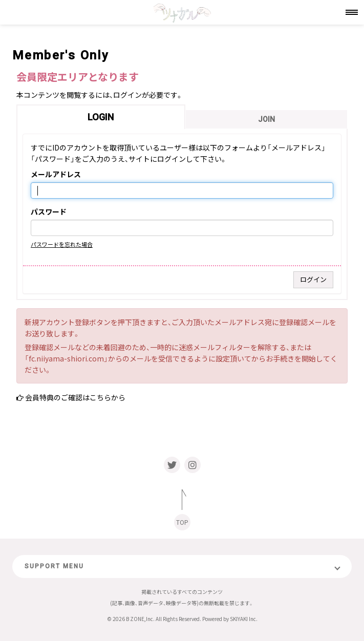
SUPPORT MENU (54, 566)
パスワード (49, 212)
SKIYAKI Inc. (244, 619)
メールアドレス (56, 175)
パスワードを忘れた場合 (62, 244)
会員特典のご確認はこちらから (75, 397)
